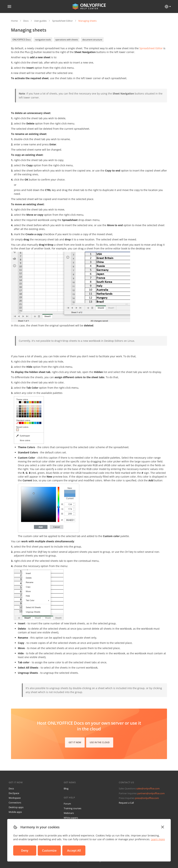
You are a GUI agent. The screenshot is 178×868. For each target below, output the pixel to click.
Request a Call (126, 803)
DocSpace (14, 793)
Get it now (75, 742)
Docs (26, 21)
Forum (67, 804)
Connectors (15, 803)
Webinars (69, 813)
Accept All (74, 851)
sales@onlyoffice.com (148, 788)
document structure (92, 40)
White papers (71, 818)
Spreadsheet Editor (62, 21)
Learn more (158, 839)
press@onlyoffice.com (147, 798)
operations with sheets (67, 40)
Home (14, 21)
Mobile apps (15, 812)
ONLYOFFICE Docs (22, 40)
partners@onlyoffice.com (151, 793)
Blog (66, 788)
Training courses (72, 808)
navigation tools (43, 40)
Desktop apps (16, 807)
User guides (40, 21)
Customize (49, 851)
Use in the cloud (100, 742)
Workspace (15, 798)
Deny (25, 851)
